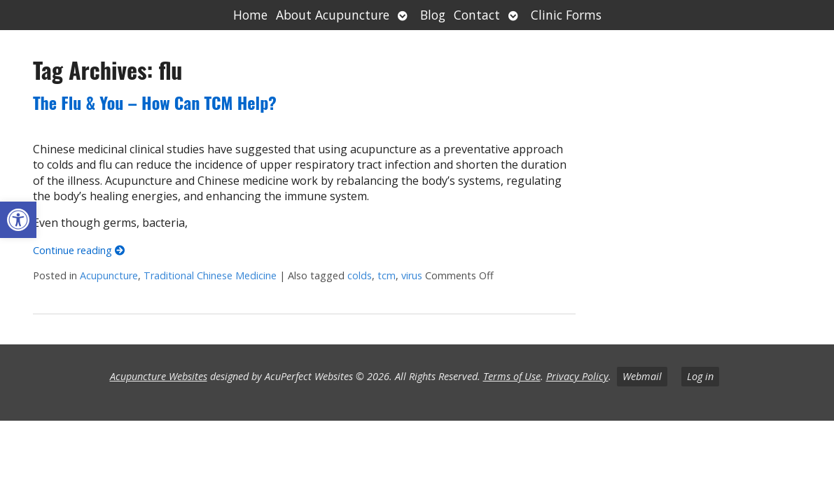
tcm (387, 275)
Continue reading (79, 250)
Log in (700, 376)
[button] (18, 220)
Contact (477, 15)
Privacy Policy (577, 376)
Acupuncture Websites (159, 376)
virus (412, 275)
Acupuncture (109, 275)
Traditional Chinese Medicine (210, 275)
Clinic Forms (566, 15)
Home (250, 15)
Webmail (642, 376)
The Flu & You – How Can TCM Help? (155, 102)
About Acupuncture (333, 15)
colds (360, 275)
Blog (433, 15)
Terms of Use (512, 376)
